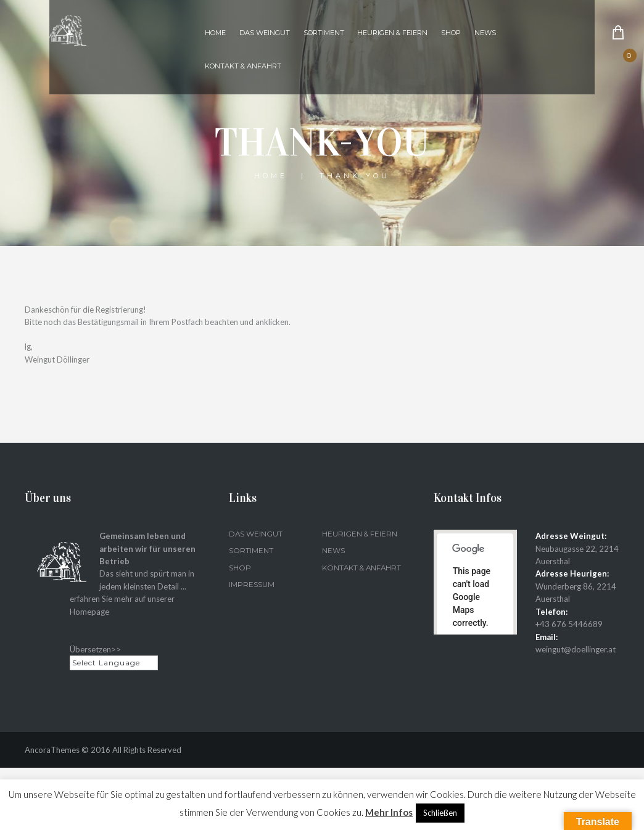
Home (215, 33)
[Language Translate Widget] (114, 663)
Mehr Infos (389, 812)
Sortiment (324, 33)
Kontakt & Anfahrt (243, 66)
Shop (451, 33)
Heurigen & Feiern (392, 33)
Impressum (252, 584)
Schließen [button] (440, 813)
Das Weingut (265, 33)
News (485, 33)
